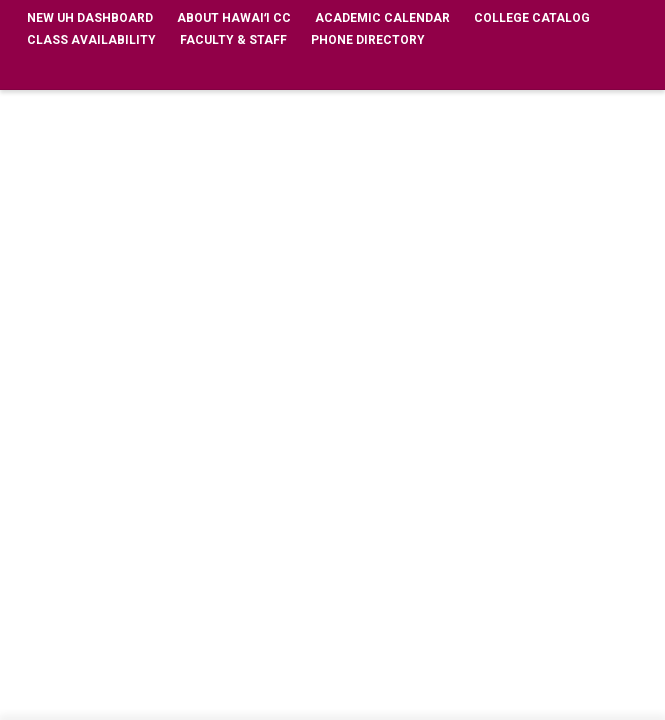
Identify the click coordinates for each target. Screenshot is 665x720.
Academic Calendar (382, 18)
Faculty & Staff (233, 40)
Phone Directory (368, 40)
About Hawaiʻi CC (234, 18)
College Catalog (532, 18)
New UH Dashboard (90, 18)
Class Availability (91, 40)
